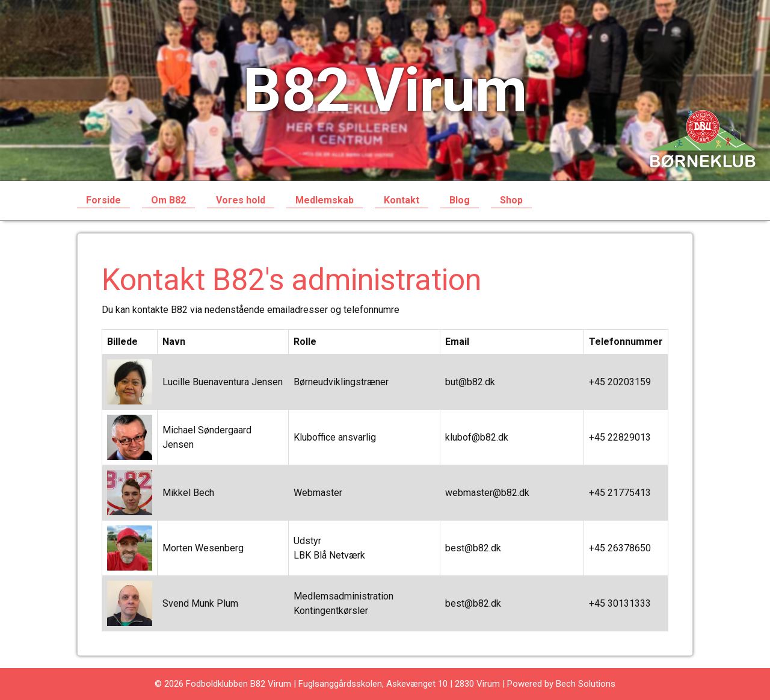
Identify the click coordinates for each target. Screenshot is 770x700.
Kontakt (402, 200)
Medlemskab (325, 200)
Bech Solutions (586, 684)
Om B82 (168, 200)
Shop (511, 200)
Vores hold (241, 200)
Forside (103, 200)
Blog (460, 200)
